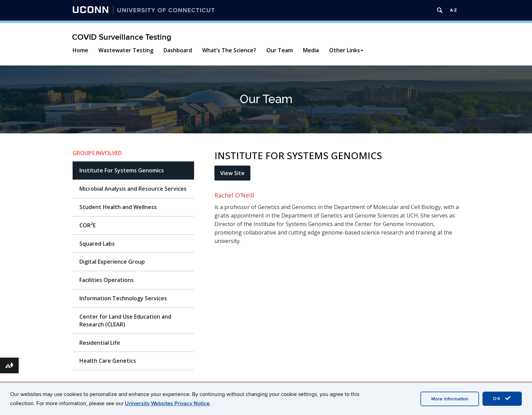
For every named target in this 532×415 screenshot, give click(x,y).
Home (80, 50)
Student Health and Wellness (118, 207)
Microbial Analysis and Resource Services (133, 189)
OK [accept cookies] (502, 398)
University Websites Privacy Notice (167, 403)
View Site (232, 173)
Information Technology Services (123, 298)
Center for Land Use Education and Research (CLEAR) (125, 320)
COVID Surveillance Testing (122, 37)
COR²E (88, 225)
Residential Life (100, 343)
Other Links (346, 50)
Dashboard (178, 50)
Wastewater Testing (126, 50)
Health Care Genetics (108, 361)
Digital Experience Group (112, 262)
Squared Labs (97, 244)
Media (311, 50)
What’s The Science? (229, 50)
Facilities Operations (107, 280)
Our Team (280, 50)
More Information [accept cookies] (450, 399)
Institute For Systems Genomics (122, 170)
